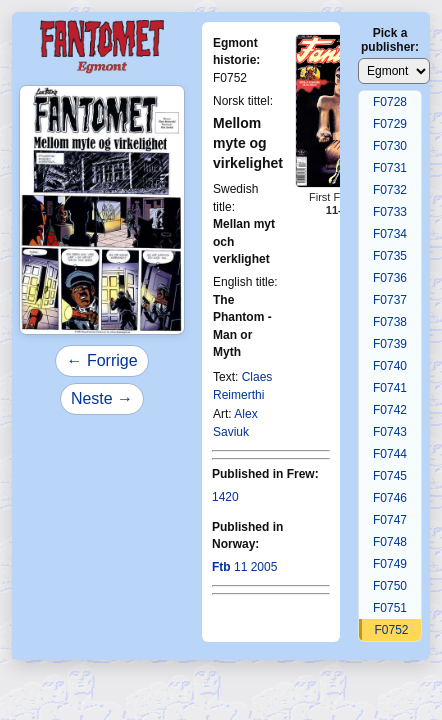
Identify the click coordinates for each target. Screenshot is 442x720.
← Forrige (101, 360)
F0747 (390, 520)
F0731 (390, 168)
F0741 (390, 388)
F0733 (390, 212)
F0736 (390, 278)
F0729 (390, 124)
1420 (225, 497)
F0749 (390, 564)
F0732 (390, 190)
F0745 (390, 476)
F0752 (391, 630)
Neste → (102, 398)
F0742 (390, 410)
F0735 (390, 256)
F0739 (390, 344)
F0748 (390, 542)
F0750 (390, 586)
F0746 (390, 498)
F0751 (390, 608)
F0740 (390, 366)
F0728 (390, 102)
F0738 (390, 322)
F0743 (390, 432)
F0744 (390, 454)
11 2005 (244, 567)
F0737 (390, 300)
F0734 (390, 234)
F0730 (390, 146)
